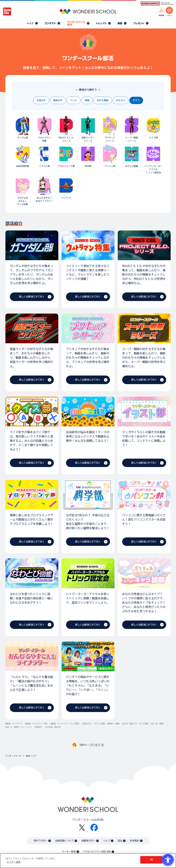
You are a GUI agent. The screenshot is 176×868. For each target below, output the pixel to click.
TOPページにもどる (92, 745)
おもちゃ (121, 100)
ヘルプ (107, 841)
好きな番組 (103, 100)
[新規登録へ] (161, 10)
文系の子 (41, 100)
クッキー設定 (69, 852)
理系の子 (58, 100)
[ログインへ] (169, 10)
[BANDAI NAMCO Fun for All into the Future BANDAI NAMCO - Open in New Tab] (157, 4)
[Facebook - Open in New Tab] (94, 828)
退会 (120, 841)
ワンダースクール (13, 756)
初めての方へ (41, 841)
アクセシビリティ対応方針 (97, 852)
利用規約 (135, 841)
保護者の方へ (88, 841)
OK (151, 860)
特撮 (87, 100)
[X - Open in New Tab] (82, 828)
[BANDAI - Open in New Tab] (7, 11)
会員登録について (64, 841)
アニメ (74, 100)
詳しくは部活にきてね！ (32, 297)
